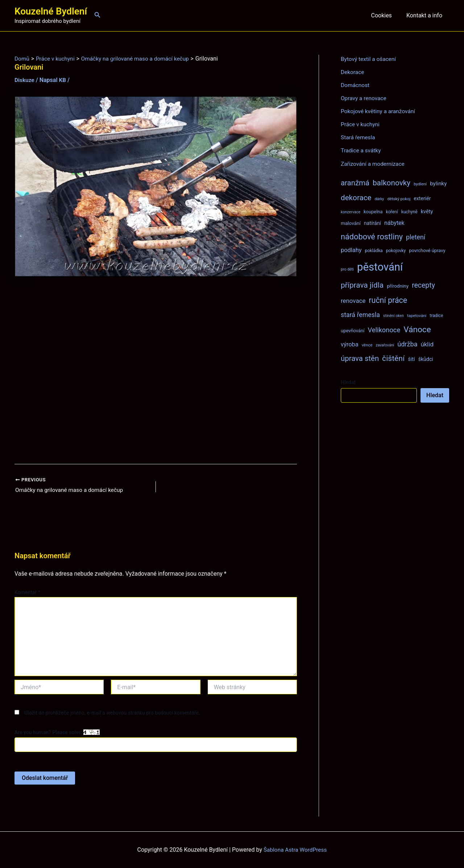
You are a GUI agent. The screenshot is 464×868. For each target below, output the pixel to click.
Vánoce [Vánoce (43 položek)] (417, 329)
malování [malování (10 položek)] (351, 223)
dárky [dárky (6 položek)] (379, 199)
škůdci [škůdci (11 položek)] (426, 359)
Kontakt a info (426, 15)
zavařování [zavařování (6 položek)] (385, 345)
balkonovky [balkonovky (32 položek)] (391, 182)
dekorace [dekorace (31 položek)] (356, 197)
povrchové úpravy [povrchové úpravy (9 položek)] (427, 250)
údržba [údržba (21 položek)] (407, 344)
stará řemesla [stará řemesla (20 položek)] (360, 314)
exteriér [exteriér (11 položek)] (422, 198)
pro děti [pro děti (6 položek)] (347, 269)
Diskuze (25, 80)
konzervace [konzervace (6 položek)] (351, 212)
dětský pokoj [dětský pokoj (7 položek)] (399, 198)
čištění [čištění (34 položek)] (393, 358)
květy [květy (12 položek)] (427, 211)
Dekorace (353, 72)
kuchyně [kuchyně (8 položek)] (409, 211)
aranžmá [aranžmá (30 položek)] (355, 182)
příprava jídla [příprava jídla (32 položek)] (362, 285)
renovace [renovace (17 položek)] (353, 300)
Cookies (386, 15)
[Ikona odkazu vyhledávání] (98, 15)
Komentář (27, 593)
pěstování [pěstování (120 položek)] (380, 267)
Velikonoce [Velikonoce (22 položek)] (384, 330)
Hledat (348, 382)
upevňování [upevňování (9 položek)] (353, 330)
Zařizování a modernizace (374, 163)
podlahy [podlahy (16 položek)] (351, 250)
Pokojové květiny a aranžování (379, 111)
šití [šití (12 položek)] (411, 359)
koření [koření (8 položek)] (392, 211)
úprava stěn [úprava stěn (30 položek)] (360, 358)
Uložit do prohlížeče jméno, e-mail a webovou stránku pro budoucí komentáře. (112, 713)
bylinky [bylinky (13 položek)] (438, 183)
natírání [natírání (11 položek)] (372, 223)
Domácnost (356, 85)
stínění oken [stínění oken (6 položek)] (393, 315)
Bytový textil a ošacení (369, 59)
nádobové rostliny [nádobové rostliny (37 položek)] (372, 236)
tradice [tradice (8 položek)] (436, 315)
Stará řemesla (359, 137)
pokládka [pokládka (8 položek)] (374, 250)
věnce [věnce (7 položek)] (367, 345)
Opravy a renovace (364, 98)
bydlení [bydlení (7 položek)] (420, 184)
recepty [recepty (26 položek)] (423, 285)
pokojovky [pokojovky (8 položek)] (396, 250)
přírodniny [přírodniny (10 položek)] (398, 285)
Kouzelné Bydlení (51, 11)
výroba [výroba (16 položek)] (350, 344)
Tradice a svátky (362, 150)
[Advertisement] (156, 371)
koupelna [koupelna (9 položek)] (373, 211)
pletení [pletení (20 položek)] (416, 237)
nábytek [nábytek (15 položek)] (394, 223)
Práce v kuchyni (361, 124)
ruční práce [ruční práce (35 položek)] (388, 300)
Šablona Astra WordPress (295, 850)
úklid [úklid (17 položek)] (427, 344)
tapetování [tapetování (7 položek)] (417, 315)
